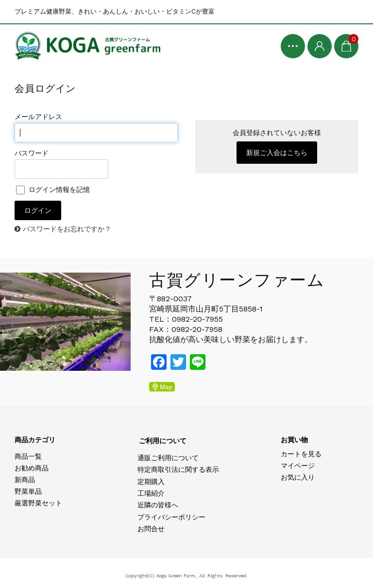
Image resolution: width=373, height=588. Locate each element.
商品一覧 (28, 456)
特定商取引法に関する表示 (178, 469)
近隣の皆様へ (158, 505)
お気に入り (298, 477)
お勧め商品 (32, 468)
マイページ (298, 466)
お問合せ (151, 529)
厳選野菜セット (38, 503)
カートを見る (301, 454)
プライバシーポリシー (171, 517)
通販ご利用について (168, 458)
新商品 (25, 480)
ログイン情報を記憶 (53, 190)
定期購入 (151, 482)
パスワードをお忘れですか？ (67, 229)
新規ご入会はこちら (277, 153)
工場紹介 (151, 493)
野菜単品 (28, 491)
